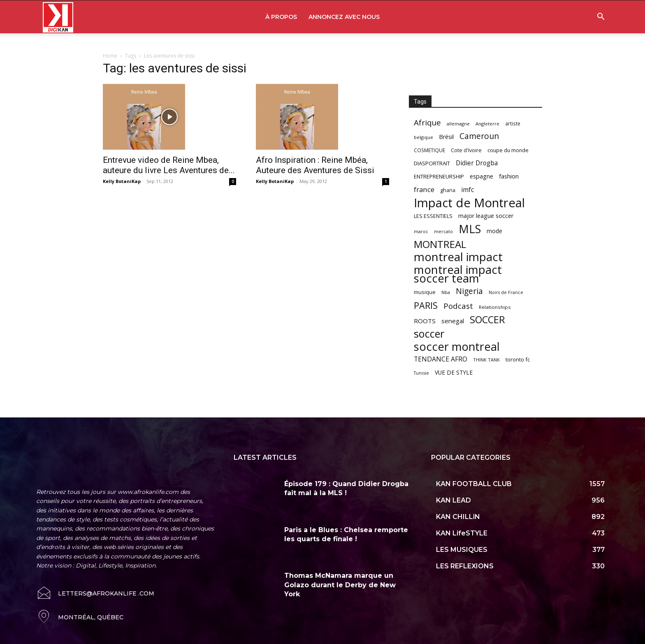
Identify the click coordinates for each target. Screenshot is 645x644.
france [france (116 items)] (424, 189)
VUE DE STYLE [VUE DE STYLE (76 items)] (454, 372)
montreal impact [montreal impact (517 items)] (458, 257)
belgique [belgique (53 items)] (423, 137)
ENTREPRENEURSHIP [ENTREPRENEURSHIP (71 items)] (439, 176)
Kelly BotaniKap (122, 181)
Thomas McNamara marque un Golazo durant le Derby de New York (340, 585)
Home (110, 56)
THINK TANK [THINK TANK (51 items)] (486, 360)
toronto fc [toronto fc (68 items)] (518, 359)
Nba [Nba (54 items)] (446, 292)
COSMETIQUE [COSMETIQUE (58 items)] (429, 150)
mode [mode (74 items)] (494, 231)
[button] (601, 17)
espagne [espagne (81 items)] (481, 176)
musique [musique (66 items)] (425, 292)
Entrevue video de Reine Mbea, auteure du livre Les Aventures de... (169, 165)
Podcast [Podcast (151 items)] (458, 306)
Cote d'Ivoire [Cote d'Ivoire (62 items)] (466, 150)
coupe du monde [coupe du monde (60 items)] (508, 150)
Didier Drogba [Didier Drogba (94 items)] (477, 163)
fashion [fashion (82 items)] (509, 176)
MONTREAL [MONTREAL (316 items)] (440, 244)
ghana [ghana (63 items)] (448, 190)
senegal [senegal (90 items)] (453, 321)
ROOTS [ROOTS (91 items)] (425, 321)
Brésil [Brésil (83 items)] (446, 137)
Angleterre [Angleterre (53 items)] (487, 124)
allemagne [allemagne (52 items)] (458, 124)
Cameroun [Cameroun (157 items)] (479, 136)
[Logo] (58, 17)
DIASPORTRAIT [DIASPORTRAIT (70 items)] (432, 163)
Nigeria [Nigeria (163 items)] (469, 291)
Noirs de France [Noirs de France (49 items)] (506, 292)
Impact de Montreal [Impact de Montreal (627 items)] (469, 203)
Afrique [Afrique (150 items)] (427, 123)
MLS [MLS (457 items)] (470, 229)
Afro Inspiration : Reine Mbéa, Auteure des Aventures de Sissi (315, 165)
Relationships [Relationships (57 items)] (495, 307)
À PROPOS (281, 17)
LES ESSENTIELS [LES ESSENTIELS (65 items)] (433, 216)
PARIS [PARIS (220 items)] (426, 305)
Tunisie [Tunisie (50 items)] (421, 373)
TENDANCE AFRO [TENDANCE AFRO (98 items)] (441, 359)
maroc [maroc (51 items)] (421, 231)
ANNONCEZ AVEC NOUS (344, 17)
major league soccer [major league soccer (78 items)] (486, 216)
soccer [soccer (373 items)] (429, 334)
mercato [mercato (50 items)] (443, 231)
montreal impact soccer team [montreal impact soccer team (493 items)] (458, 274)
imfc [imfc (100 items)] (468, 190)
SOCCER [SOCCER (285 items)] (487, 320)
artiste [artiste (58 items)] (513, 123)
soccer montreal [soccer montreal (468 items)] (457, 346)
